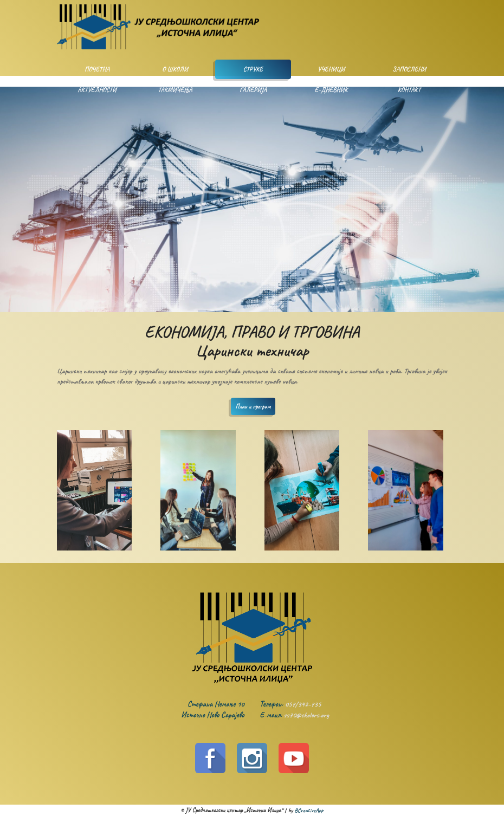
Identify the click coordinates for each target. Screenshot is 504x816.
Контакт (409, 90)
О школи (175, 69)
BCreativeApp (309, 810)
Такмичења (175, 90)
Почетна (97, 69)
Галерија (253, 90)
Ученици (331, 69)
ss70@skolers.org (306, 715)
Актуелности (97, 90)
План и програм (253, 406)
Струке (253, 69)
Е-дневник (331, 90)
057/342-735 (303, 704)
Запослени (409, 69)
